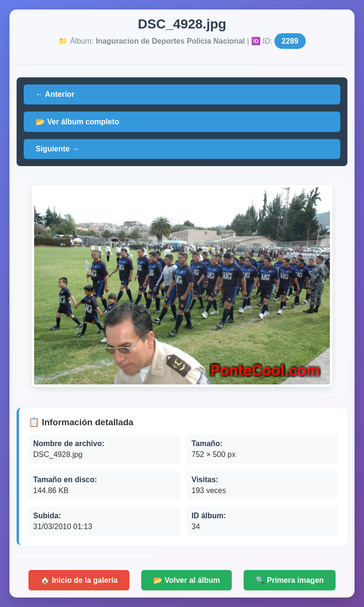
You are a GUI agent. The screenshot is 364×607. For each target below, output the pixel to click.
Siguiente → (57, 149)
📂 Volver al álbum (187, 580)
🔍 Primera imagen (290, 580)
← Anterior (55, 94)
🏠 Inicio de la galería (79, 580)
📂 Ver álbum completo (77, 122)
